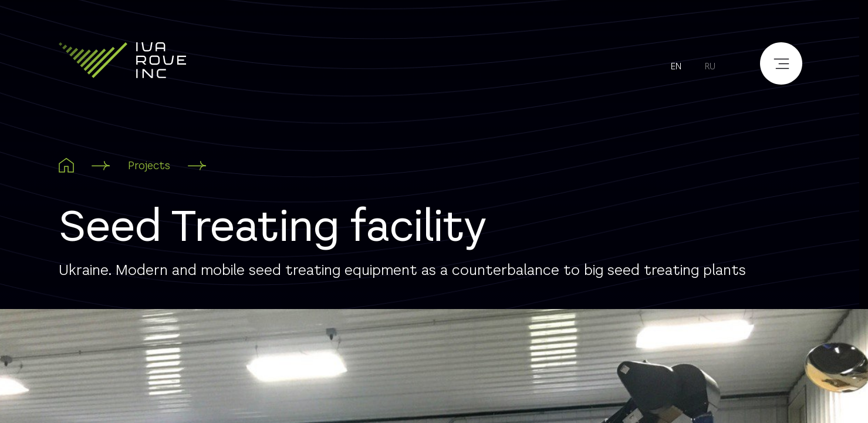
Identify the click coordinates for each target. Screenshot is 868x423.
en (676, 66)
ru (710, 66)
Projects (149, 165)
